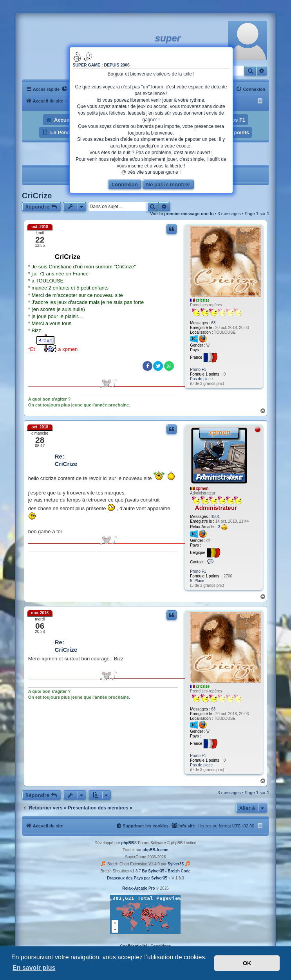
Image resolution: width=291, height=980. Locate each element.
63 (213, 323)
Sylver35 (176, 864)
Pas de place (201, 379)
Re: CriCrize (66, 460)
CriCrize (37, 196)
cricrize (203, 300)
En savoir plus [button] (34, 968)
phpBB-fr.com (155, 850)
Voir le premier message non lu (182, 214)
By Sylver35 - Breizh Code (166, 871)
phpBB (127, 843)
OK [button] (247, 963)
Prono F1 (198, 370)
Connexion (125, 184)
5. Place (197, 581)
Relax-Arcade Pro (138, 888)
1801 (215, 517)
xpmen (202, 488)
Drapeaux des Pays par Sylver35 (137, 878)
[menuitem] (250, 89)
